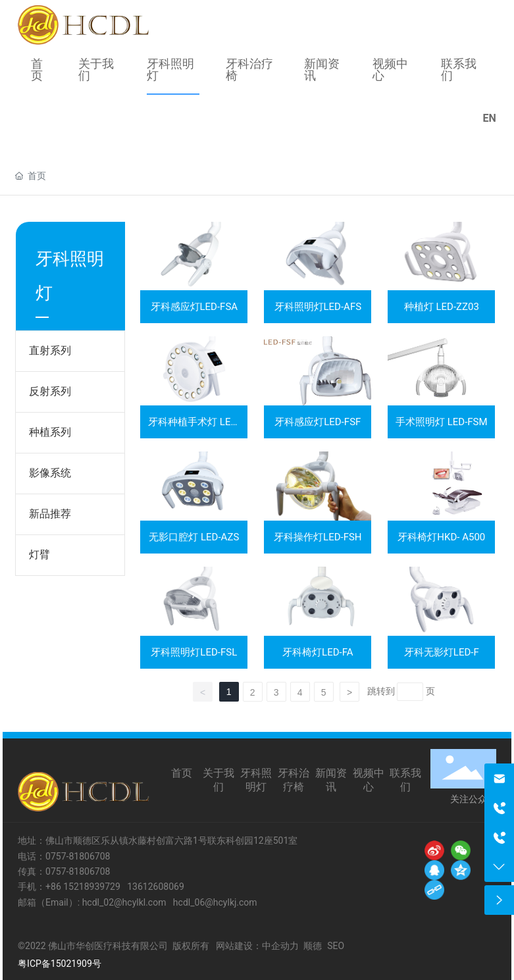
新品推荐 (50, 514)
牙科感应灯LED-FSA (194, 307)
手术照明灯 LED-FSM (442, 422)
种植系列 (50, 432)
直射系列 (50, 350)
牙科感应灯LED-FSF (318, 422)
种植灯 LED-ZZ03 (442, 307)
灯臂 (39, 554)
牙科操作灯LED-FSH (318, 537)
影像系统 (50, 473)
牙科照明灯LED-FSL (194, 652)
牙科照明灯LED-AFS (318, 307)
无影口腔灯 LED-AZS (194, 537)
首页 (182, 773)
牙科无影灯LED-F (442, 652)
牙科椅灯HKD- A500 (441, 537)
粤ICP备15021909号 (60, 964)
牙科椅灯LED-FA (318, 652)
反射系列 (50, 391)
